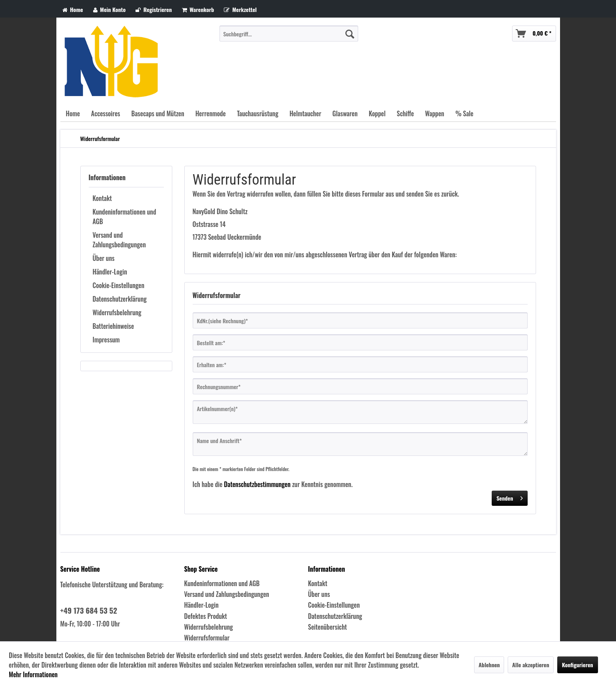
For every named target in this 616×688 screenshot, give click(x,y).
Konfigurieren (578, 665)
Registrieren (154, 9)
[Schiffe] (405, 113)
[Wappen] (435, 113)
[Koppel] (377, 113)
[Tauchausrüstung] (258, 113)
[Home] (73, 113)
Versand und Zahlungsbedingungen (119, 240)
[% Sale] (464, 113)
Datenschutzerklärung (120, 299)
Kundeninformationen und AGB (125, 217)
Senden (510, 497)
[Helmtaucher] (305, 113)
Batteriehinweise (114, 326)
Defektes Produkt (206, 616)
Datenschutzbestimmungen (257, 484)
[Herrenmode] (211, 113)
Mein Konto (110, 9)
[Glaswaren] (345, 113)
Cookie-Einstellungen (119, 285)
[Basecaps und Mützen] (157, 113)
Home (73, 9)
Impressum (106, 340)
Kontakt (102, 198)
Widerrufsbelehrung (117, 312)
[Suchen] (350, 34)
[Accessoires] (106, 113)
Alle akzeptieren (530, 665)
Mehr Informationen (33, 674)
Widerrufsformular (207, 638)
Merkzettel (240, 9)
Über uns (104, 258)
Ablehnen (489, 665)
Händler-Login (110, 272)
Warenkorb (198, 9)
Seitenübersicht (328, 627)
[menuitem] (289, 34)
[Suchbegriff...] (289, 34)
